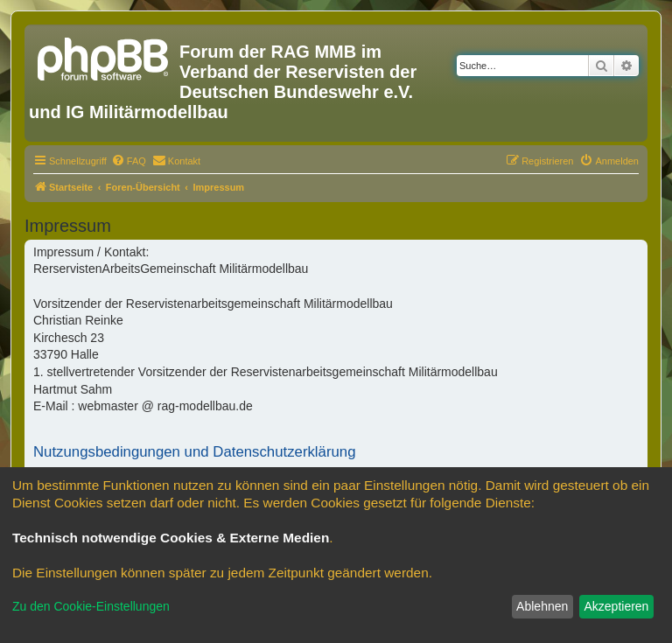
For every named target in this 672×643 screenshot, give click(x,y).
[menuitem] (129, 161)
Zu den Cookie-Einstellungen (91, 606)
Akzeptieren (616, 606)
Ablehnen (542, 606)
